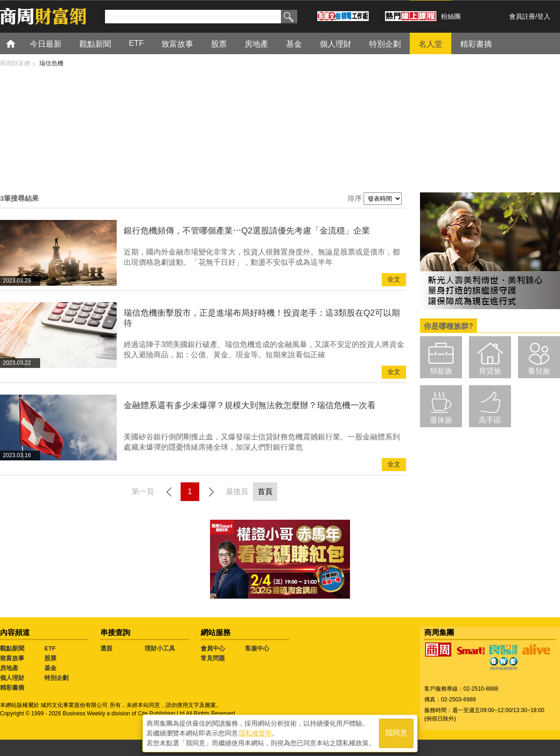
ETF (136, 43)
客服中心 (257, 648)
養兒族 (539, 371)
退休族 (441, 420)
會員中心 (213, 648)
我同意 (396, 733)
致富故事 (177, 44)
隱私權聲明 (255, 733)
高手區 (490, 420)
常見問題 (213, 658)
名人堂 (430, 44)
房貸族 (490, 371)
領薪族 (441, 371)
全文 (394, 279)
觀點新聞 (95, 44)
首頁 (19, 43)
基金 (294, 44)
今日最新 (46, 44)
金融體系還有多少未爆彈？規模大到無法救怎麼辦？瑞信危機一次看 (250, 405)
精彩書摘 (476, 44)
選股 (106, 648)
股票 (219, 44)
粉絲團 (451, 16)
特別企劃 (385, 44)
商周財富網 (15, 63)
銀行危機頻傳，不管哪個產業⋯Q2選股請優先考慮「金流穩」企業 (247, 231)
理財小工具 (160, 648)
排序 (355, 198)
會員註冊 (522, 16)
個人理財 (336, 44)
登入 (544, 16)
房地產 (256, 44)
